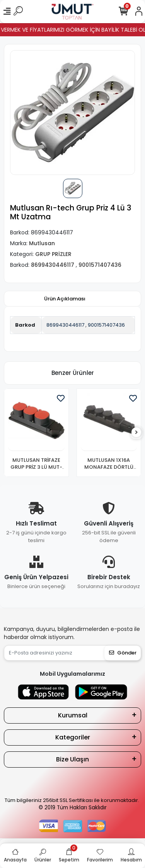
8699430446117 (65, 325)
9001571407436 (106, 325)
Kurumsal (73, 715)
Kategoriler (73, 737)
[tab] (65, 299)
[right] (136, 433)
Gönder (123, 653)
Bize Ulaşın (72, 759)
